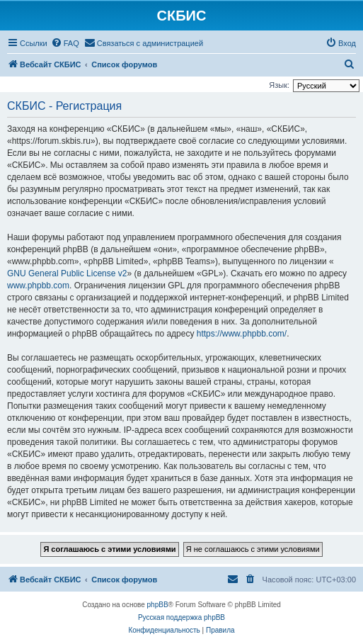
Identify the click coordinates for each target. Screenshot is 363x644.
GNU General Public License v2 (67, 273)
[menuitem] (65, 43)
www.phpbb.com (38, 286)
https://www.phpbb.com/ (242, 334)
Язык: (279, 85)
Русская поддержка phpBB (181, 617)
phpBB (158, 605)
